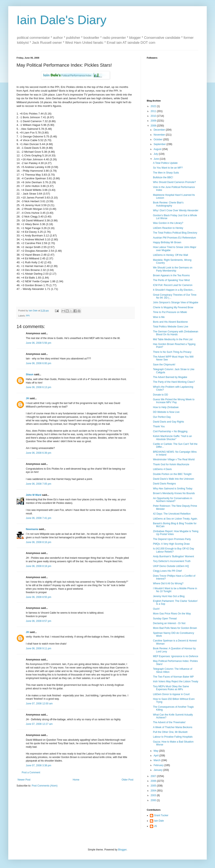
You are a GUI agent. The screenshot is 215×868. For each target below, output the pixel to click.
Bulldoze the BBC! (163, 177)
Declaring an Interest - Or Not (169, 623)
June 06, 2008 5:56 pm (39, 343)
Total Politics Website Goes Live (171, 327)
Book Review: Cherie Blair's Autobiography (168, 204)
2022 (154, 106)
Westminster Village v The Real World (174, 459)
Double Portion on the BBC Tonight (172, 474)
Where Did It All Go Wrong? (168, 583)
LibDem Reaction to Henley (168, 228)
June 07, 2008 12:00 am (39, 704)
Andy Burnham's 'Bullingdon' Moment (173, 556)
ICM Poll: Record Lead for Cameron (173, 285)
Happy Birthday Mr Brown (167, 242)
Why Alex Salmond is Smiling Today (173, 489)
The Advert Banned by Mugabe (170, 377)
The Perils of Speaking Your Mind (171, 280)
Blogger (122, 850)
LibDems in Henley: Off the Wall (170, 255)
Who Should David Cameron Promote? (174, 182)
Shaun (30, 374)
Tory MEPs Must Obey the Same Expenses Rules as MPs (171, 688)
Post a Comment (31, 772)
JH (27, 398)
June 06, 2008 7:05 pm (39, 484)
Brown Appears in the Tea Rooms (171, 275)
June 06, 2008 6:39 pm (39, 453)
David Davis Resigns (164, 484)
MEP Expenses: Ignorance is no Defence (176, 656)
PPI (28, 316)
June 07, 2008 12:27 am (39, 724)
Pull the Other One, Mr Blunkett (170, 732)
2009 (154, 121)
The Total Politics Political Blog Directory (175, 233)
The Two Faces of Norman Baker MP (173, 677)
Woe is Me (159, 317)
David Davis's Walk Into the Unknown (174, 479)
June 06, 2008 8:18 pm (39, 566)
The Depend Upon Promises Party (172, 539)
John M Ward (34, 495)
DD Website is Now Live (166, 412)
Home (76, 780)
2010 (154, 116)
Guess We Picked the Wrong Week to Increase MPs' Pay (174, 401)
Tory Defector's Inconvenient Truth (172, 561)
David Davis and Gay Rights (168, 422)
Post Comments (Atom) (45, 786)
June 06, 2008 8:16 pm (39, 542)
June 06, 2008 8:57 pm (39, 621)
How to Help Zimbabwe (166, 407)
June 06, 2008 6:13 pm (39, 387)
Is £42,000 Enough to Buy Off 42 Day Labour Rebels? (174, 550)
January (158, 770)
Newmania (32, 529)
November (160, 135)
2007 (154, 776)
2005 (154, 786)
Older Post (127, 780)
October (158, 139)
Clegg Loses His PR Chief (167, 571)
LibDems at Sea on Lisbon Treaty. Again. (175, 519)
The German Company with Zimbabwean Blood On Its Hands (176, 333)
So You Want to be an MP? (168, 168)
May (156, 751)
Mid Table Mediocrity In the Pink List (173, 339)
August (158, 149)
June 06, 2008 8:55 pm (39, 597)
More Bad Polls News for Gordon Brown (175, 628)
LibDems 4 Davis (162, 469)
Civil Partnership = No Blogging (170, 431)
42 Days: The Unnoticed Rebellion (172, 514)
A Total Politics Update (165, 163)
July (156, 154)
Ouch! (156, 609)
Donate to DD (161, 395)
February (159, 765)
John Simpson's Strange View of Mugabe (176, 302)
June (157, 159)
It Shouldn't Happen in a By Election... (174, 290)
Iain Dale (159, 821)
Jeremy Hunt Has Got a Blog (169, 596)
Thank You (159, 426)
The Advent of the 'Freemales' (169, 722)
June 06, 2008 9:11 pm (39, 648)
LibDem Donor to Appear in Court (171, 694)
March (157, 760)
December (160, 130)
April (156, 756)
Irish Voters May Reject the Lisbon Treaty (176, 681)
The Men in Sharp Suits (166, 173)
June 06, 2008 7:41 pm (39, 518)
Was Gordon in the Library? (168, 223)
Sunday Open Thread (165, 619)
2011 (154, 111)
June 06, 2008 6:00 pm (39, 363)
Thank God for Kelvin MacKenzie (171, 464)
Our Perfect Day (162, 417)
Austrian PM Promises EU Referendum (174, 238)
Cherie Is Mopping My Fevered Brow (173, 307)
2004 (154, 791)
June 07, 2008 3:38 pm (39, 765)
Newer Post (24, 780)
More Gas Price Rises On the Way (172, 614)
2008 (154, 126)
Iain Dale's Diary (62, 20)
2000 (154, 800)
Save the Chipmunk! (164, 365)
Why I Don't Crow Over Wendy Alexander (176, 210)
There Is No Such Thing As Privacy (172, 352)
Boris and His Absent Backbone (170, 322)
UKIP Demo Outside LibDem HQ (171, 566)
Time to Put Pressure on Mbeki (170, 312)
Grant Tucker (161, 815)
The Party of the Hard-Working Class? (174, 382)
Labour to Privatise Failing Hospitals (173, 737)
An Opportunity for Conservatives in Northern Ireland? (173, 500)
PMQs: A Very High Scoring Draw (171, 544)
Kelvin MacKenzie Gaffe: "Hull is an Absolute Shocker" (172, 438)
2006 (154, 781)
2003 (154, 795)
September (160, 144)
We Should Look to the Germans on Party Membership (173, 269)
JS (155, 826)
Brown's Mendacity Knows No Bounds (174, 493)
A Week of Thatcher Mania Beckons (173, 727)
